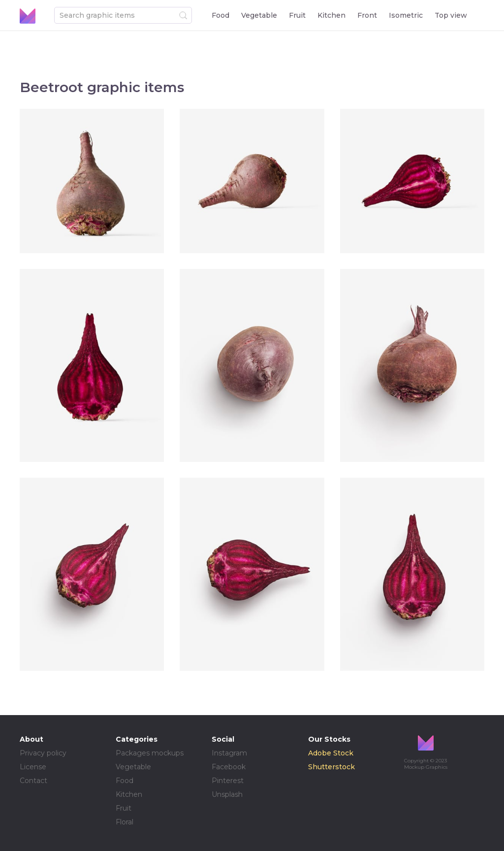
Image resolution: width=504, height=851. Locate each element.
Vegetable (259, 15)
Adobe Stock (331, 753)
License (33, 767)
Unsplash (227, 794)
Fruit (297, 15)
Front (367, 15)
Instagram (229, 753)
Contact (33, 781)
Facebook (229, 767)
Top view (451, 15)
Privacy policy (43, 753)
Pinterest (228, 781)
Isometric (406, 15)
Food (220, 15)
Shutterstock (331, 767)
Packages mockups (150, 753)
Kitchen (331, 15)
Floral (125, 822)
